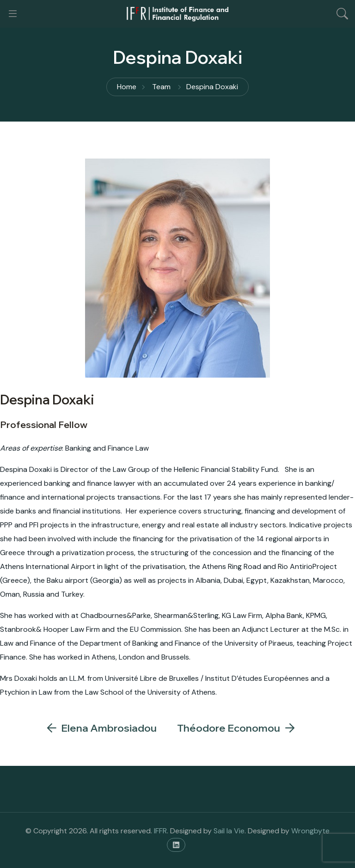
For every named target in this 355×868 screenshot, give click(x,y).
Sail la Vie (229, 831)
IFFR (160, 831)
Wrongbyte (310, 831)
